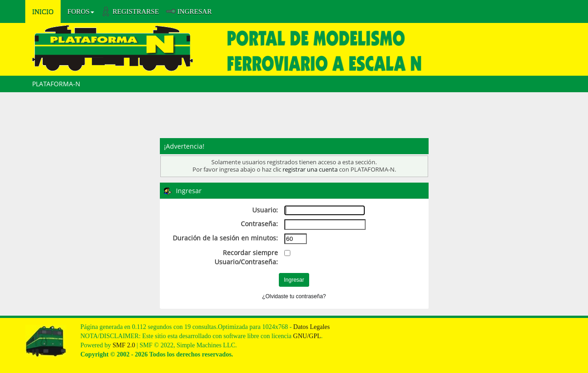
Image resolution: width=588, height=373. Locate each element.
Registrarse (136, 11)
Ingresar (195, 11)
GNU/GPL (307, 336)
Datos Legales (311, 327)
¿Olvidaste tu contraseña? (294, 296)
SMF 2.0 (124, 345)
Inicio (43, 11)
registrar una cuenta (310, 170)
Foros (81, 11)
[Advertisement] (294, 117)
